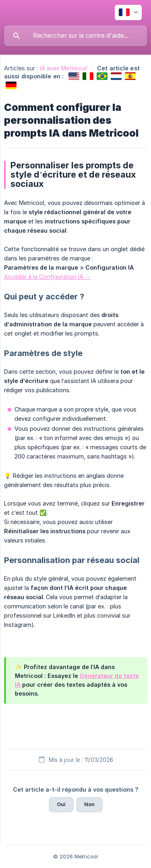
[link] (74, 76)
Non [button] (89, 804)
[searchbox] (75, 36)
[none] (128, 12)
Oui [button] (61, 804)
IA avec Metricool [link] (64, 68)
